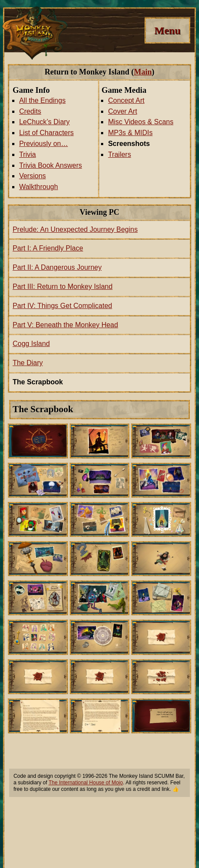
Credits (30, 111)
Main (143, 72)
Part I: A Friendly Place (48, 248)
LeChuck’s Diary (44, 122)
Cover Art (123, 111)
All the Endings (42, 100)
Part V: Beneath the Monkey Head (65, 325)
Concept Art (126, 100)
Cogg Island (31, 344)
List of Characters (46, 133)
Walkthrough (39, 187)
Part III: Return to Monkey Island (62, 287)
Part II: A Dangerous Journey (57, 267)
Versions (32, 176)
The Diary (28, 363)
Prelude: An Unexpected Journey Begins (75, 229)
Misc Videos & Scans (141, 122)
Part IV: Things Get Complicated (62, 306)
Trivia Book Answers (51, 165)
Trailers (120, 154)
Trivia (28, 154)
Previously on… (44, 144)
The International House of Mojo (86, 783)
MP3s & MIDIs (130, 133)
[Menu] (167, 31)
